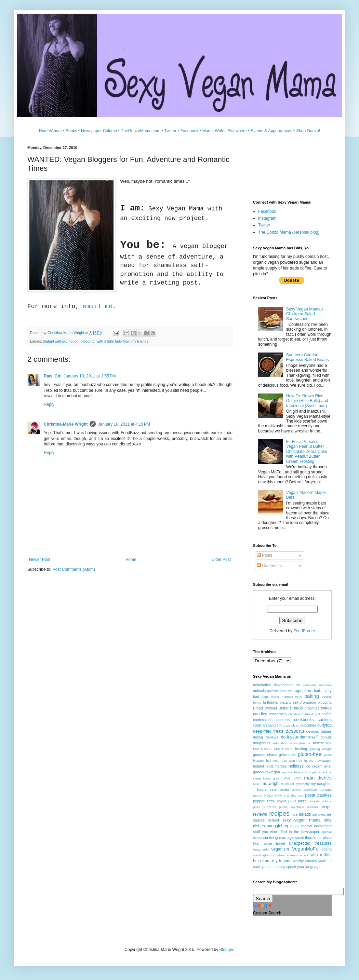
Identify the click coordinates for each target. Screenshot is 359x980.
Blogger (227, 950)
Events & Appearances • (273, 131)
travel (280, 843)
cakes (326, 708)
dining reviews (266, 737)
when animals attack (293, 855)
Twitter (264, 225)
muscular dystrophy (295, 784)
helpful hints (263, 766)
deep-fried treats (268, 731)
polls (256, 807)
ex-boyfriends (300, 743)
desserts (295, 731)
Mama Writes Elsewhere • (226, 131)
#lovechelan (284, 685)
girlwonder (288, 755)
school (273, 820)
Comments (269, 566)
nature (258, 795)
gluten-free (310, 754)
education (280, 743)
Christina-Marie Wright (66, 424)
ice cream (314, 766)
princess (269, 807)
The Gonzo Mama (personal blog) (289, 232)
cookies (325, 720)
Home (131, 560)
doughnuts (262, 743)
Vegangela (261, 849)
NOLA (269, 795)
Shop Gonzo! (308, 131)
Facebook (267, 211)
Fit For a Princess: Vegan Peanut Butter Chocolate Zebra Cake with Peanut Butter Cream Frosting (307, 452)
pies (292, 801)
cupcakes (308, 725)
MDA (257, 784)
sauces (259, 820)
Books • (73, 131)
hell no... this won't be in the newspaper (299, 761)
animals (259, 691)
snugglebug (278, 826)
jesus (316, 772)
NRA (278, 795)
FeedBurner (304, 631)
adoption (325, 685)
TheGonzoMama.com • (142, 131)
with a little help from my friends (122, 341)
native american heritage (312, 790)
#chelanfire (262, 685)
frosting (301, 749)
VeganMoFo (305, 849)
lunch (297, 778)
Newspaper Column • (100, 131)
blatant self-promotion (61, 341)
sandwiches (322, 814)
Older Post (221, 560)
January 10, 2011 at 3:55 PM (90, 376)
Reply (49, 404)
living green (272, 778)
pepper (259, 801)
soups (294, 826)
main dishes (318, 778)
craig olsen (291, 725)
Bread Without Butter (271, 708)
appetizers (303, 691)
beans (327, 696)
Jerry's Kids (302, 772)
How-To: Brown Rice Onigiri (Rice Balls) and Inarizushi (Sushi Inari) (307, 401)
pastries (324, 795)
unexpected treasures (310, 843)
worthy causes (305, 861)
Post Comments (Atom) (74, 569)
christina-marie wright (304, 714)
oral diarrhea (294, 795)
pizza (302, 801)
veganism (280, 849)
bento (257, 702)
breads (297, 708)
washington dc (264, 855)
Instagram (267, 218)
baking (311, 696)
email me (97, 306)
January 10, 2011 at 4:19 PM (124, 424)
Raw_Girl (53, 376)
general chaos (265, 755)
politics (327, 801)
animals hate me (280, 691)
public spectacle (291, 807)
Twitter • (172, 131)
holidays (296, 766)
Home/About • (52, 131)
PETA (270, 801)
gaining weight (321, 749)
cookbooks (304, 720)
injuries (287, 772)
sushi (299, 838)
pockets (314, 801)
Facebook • (191, 131)
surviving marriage (278, 838)
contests (283, 720)
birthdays (270, 702)
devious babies (319, 731)
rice (295, 814)
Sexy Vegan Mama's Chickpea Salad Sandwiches (305, 314)
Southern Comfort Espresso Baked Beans (308, 357)
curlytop (324, 725)
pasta (310, 795)
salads (305, 814)
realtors (312, 807)
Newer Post (40, 560)
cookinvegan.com (267, 725)
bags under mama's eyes (282, 697)
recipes (279, 813)
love (287, 778)
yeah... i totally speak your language (291, 867)
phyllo (281, 801)
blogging (88, 341)
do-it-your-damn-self (299, 737)
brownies (312, 708)
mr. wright (271, 784)
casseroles (278, 714)
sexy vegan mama (302, 820)
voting (327, 849)
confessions (263, 720)
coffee (327, 714)
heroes (281, 766)
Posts (264, 555)
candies (260, 714)
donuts (326, 737)
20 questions (306, 685)
